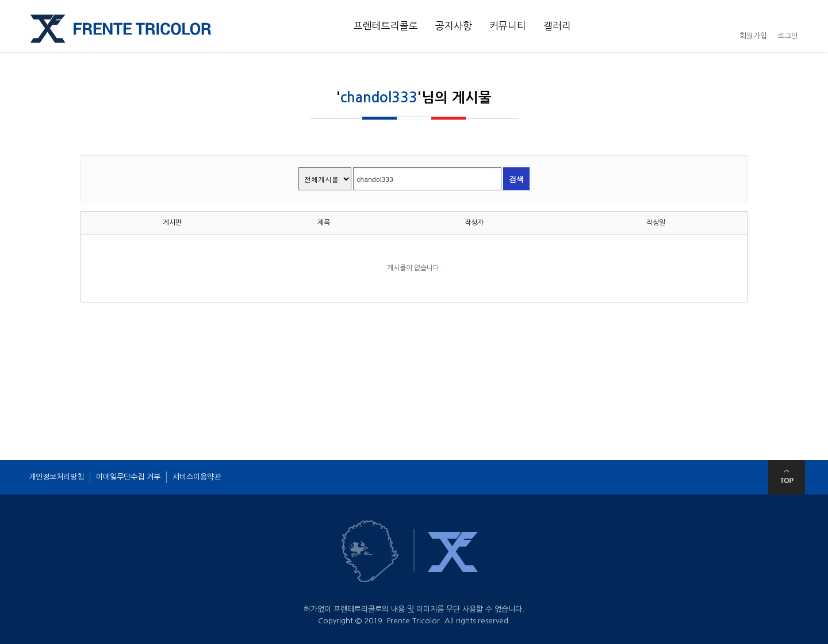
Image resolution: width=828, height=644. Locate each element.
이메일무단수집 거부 (128, 477)
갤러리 (557, 26)
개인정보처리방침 (56, 477)
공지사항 (454, 26)
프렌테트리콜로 (386, 26)
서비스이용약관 (197, 477)
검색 (516, 179)
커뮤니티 (508, 26)
